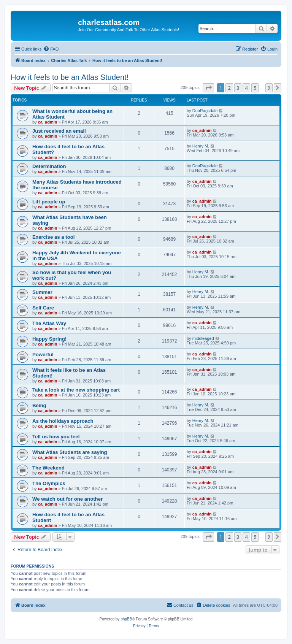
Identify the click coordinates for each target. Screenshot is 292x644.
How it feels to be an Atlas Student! (70, 77)
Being (39, 405)
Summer (42, 292)
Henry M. (201, 146)
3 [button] (238, 88)
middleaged (203, 338)
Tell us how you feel (56, 437)
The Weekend (48, 468)
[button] (208, 88)
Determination (49, 166)
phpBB (126, 619)
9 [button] (269, 88)
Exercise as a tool (53, 237)
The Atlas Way (49, 323)
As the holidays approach (63, 421)
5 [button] (255, 88)
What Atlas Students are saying (70, 452)
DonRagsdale (205, 111)
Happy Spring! (49, 339)
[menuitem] (51, 49)
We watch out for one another (67, 499)
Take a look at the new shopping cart (76, 390)
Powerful (43, 355)
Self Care (43, 308)
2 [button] (229, 88)
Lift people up (49, 202)
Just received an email (59, 131)
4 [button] (246, 88)
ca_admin (48, 122)
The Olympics (49, 483)
